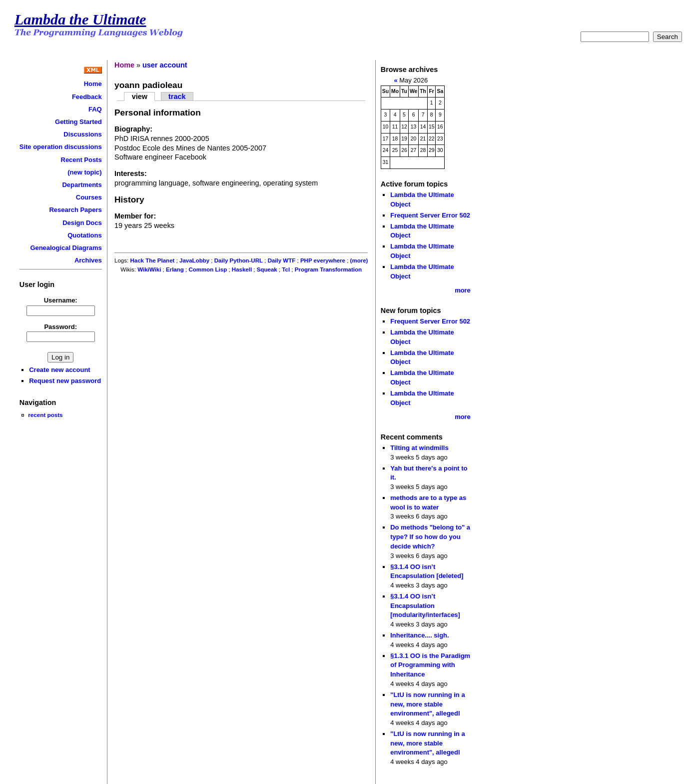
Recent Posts (81, 160)
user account (165, 65)
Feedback (87, 97)
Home (93, 84)
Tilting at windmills (419, 448)
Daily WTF (282, 260)
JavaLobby (194, 260)
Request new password (65, 381)
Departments (82, 185)
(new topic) (84, 172)
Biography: (133, 129)
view (140, 96)
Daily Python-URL (239, 260)
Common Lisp (208, 269)
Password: (60, 327)
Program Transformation (328, 269)
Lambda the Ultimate (80, 19)
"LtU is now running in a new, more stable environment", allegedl (427, 704)
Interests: (131, 173)
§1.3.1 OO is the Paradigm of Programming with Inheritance (430, 665)
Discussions (82, 134)
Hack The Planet (152, 260)
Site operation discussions (61, 147)
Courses (89, 197)
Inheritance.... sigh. (419, 635)
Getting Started (78, 122)
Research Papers (76, 210)
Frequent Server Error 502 (430, 215)
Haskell (242, 269)
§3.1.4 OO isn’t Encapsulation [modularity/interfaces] (425, 605)
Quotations (84, 235)
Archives (88, 260)
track (177, 96)
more (463, 290)
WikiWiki (149, 269)
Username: (61, 300)
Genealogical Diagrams (66, 248)
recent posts (45, 415)
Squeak (267, 269)
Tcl (286, 269)
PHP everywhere (323, 260)
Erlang (175, 269)
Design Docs (82, 223)
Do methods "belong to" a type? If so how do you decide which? (430, 536)
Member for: (135, 216)
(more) (359, 260)
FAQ (95, 109)
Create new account (59, 370)
